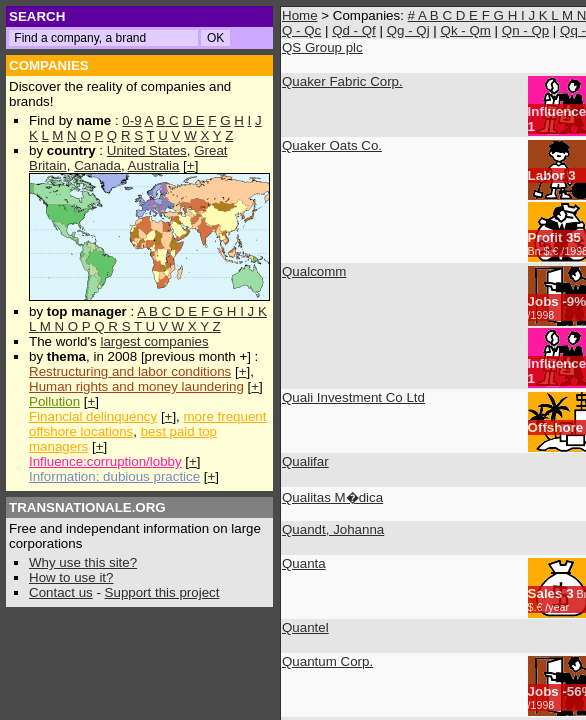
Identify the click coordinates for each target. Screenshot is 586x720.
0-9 (131, 120)
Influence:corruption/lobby (105, 461)
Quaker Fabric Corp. (342, 81)
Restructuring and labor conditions (130, 371)
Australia (154, 165)
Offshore (556, 427)
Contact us (61, 592)
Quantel (305, 627)
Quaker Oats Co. (332, 145)
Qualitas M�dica (332, 497)
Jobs (543, 301)
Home (300, 15)
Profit (545, 237)
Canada (97, 165)
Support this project (162, 592)
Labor (546, 175)
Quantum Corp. (327, 661)
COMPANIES (49, 65)
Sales (545, 593)
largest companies (154, 341)
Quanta (304, 563)
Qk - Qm (466, 30)
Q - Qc (301, 30)
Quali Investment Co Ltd (353, 397)
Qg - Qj (408, 30)
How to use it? (71, 577)
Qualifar (305, 461)
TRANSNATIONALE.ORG (87, 507)
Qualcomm (314, 271)
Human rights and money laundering (136, 386)
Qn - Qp (525, 30)
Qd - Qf (354, 30)
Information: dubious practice (114, 476)
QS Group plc (322, 47)
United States (147, 150)
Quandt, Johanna (333, 529)
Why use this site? (83, 562)
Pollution (54, 401)
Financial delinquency (93, 416)
